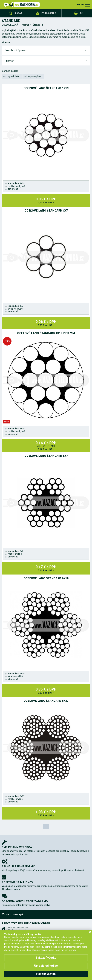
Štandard (38, 25)
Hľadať (18, 13)
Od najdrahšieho (12, 76)
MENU (80, 5)
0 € (81, 13)
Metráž (25, 25)
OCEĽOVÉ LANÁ (10, 25)
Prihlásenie (49, 13)
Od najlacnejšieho (33, 76)
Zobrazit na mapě (12, 914)
